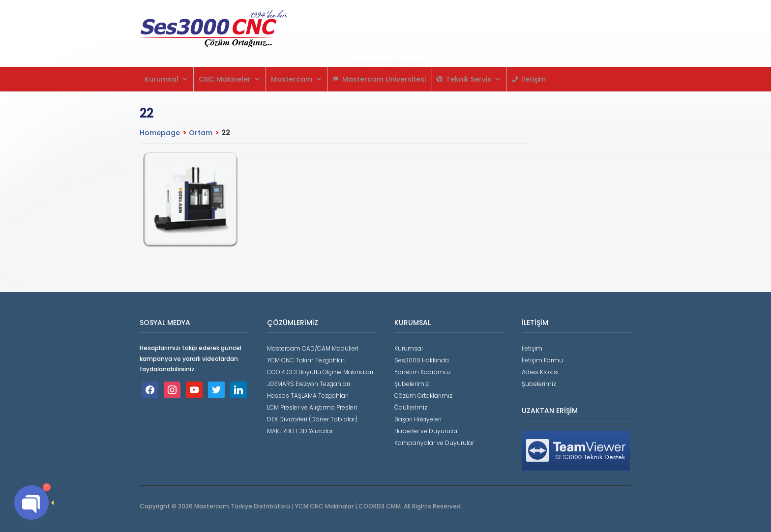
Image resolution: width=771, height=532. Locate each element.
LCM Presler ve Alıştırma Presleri (312, 407)
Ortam (201, 133)
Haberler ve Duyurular (426, 431)
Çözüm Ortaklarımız (423, 396)
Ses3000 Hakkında (422, 360)
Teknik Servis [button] (474, 79)
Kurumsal (166, 79)
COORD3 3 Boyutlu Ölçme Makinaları (320, 372)
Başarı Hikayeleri (418, 419)
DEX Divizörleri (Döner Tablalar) (312, 419)
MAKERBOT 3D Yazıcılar (300, 431)
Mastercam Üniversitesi (384, 79)
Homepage (160, 133)
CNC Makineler (230, 79)
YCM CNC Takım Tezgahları (306, 360)
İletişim (534, 79)
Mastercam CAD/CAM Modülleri (313, 348)
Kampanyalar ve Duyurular (434, 443)
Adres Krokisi (540, 372)
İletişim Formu (542, 360)
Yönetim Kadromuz (423, 372)
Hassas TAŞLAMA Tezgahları (308, 396)
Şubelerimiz (412, 384)
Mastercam (297, 79)
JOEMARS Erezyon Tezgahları (309, 384)
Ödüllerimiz (411, 407)
